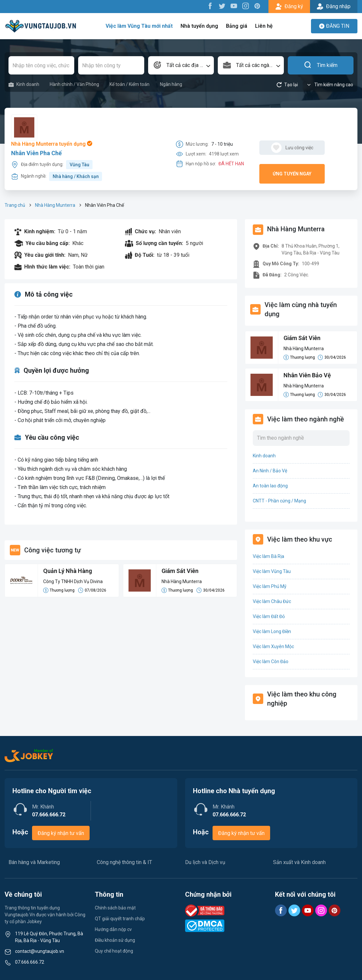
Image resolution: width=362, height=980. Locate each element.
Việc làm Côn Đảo (271, 661)
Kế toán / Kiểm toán (129, 84)
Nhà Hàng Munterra (55, 205)
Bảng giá (237, 26)
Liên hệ (264, 26)
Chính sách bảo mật (115, 908)
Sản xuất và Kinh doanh (299, 862)
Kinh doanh (24, 84)
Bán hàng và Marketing (34, 862)
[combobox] (181, 65)
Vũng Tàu (79, 165)
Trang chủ (15, 205)
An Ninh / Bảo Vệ (270, 471)
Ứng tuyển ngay (292, 174)
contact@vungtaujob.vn (40, 951)
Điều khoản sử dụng (115, 940)
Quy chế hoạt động (114, 951)
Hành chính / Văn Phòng (74, 84)
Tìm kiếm (321, 65)
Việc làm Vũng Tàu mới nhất (139, 26)
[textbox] (181, 65)
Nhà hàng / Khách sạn (76, 176)
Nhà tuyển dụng (199, 26)
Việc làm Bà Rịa (268, 556)
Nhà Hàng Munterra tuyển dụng (52, 144)
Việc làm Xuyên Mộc (273, 646)
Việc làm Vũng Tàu (272, 571)
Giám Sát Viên (180, 571)
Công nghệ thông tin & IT (124, 862)
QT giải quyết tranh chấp (120, 919)
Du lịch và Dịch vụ (205, 862)
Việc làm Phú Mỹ (270, 586)
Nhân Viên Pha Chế (36, 153)
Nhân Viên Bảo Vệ (307, 376)
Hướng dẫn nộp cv (113, 929)
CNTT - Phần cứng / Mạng (279, 501)
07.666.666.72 (30, 962)
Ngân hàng (171, 84)
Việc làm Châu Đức (272, 601)
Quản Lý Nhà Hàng (68, 571)
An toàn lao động (270, 486)
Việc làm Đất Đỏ (269, 616)
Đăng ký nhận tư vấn (61, 833)
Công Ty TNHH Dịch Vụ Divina (73, 581)
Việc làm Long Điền (272, 631)
